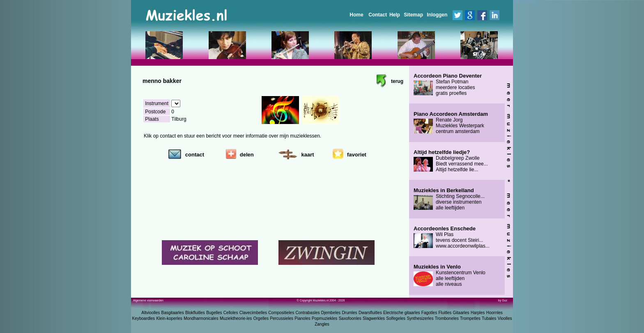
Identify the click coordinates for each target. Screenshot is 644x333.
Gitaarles (461, 313)
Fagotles (429, 313)
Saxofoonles (350, 318)
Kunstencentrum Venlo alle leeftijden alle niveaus (450, 276)
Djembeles (331, 313)
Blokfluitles (195, 313)
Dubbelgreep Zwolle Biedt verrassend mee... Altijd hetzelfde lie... (451, 161)
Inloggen (437, 15)
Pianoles (302, 318)
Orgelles (261, 318)
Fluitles (445, 313)
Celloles (231, 313)
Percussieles (282, 318)
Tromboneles (447, 318)
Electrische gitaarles (401, 313)
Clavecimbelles (253, 313)
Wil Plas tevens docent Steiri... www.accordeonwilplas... (452, 237)
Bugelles (214, 313)
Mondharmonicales (201, 318)
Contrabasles (308, 313)
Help (395, 15)
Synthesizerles (420, 318)
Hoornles (494, 313)
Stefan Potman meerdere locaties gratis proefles (448, 85)
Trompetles (470, 318)
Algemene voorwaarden (148, 300)
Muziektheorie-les (236, 318)
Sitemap (413, 15)
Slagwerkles (374, 318)
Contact (378, 15)
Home (356, 15)
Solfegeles (396, 318)
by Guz (503, 300)
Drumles (349, 313)
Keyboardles (144, 318)
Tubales (489, 318)
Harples (478, 313)
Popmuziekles (324, 318)
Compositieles (281, 313)
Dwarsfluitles (370, 313)
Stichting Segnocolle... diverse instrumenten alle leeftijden (449, 199)
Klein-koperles (169, 318)
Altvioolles (151, 313)
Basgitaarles (173, 313)
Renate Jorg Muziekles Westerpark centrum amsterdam (451, 123)
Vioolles (505, 318)
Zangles (322, 324)
